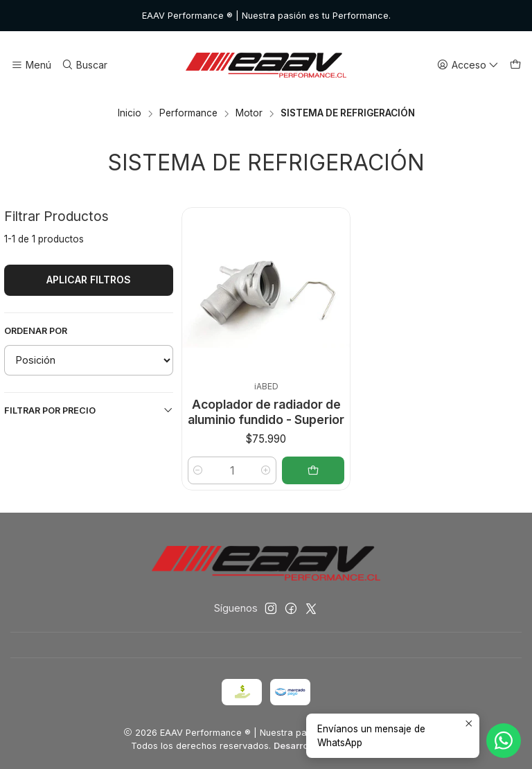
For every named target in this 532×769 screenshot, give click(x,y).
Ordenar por (36, 331)
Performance (188, 114)
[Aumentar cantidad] (266, 470)
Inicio (130, 114)
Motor (249, 114)
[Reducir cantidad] (198, 470)
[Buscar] (84, 65)
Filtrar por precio (89, 410)
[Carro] (515, 65)
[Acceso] (468, 65)
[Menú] (31, 65)
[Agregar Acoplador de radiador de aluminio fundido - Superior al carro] (313, 470)
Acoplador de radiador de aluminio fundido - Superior (266, 412)
